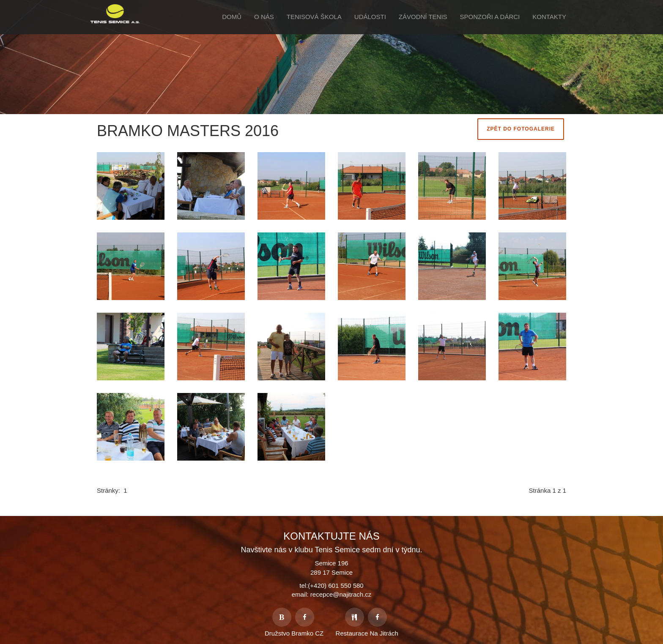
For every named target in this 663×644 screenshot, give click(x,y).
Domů (232, 17)
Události (370, 17)
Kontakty (549, 17)
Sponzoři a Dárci (490, 17)
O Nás (264, 17)
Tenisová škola (314, 17)
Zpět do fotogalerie (521, 129)
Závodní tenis (423, 17)
